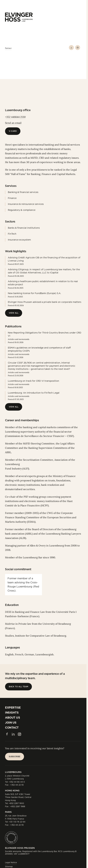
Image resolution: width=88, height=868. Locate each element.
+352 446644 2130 (15, 117)
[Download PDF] (71, 48)
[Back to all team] (18, 687)
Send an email (13, 123)
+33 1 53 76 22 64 (17, 822)
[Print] (78, 48)
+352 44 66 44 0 (17, 782)
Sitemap (9, 867)
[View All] (14, 313)
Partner (8, 48)
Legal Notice (11, 862)
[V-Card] (13, 131)
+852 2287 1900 (16, 803)
